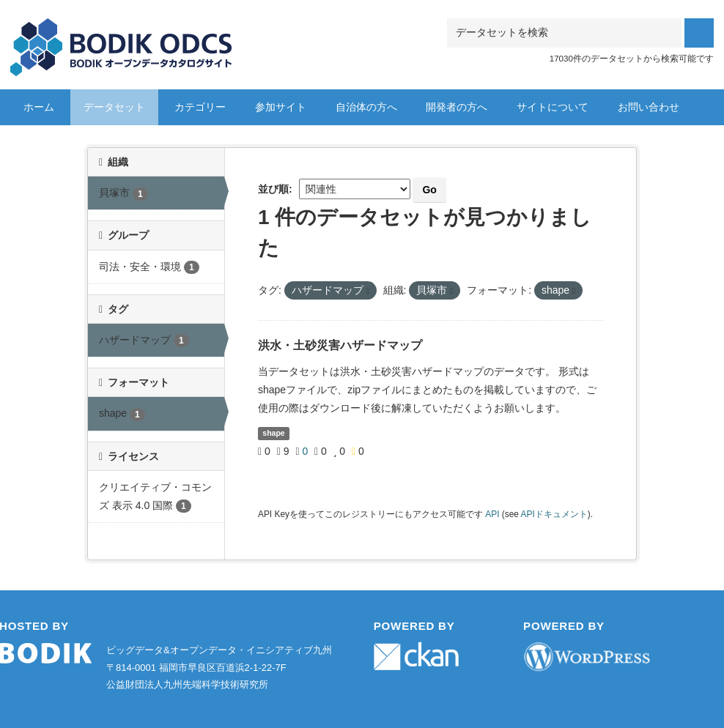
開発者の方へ (457, 107)
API (492, 514)
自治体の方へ (366, 107)
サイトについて (553, 107)
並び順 (273, 189)
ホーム (39, 107)
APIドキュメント (554, 514)
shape (273, 433)
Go (429, 190)
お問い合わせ (649, 107)
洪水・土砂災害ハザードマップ (340, 345)
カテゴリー (200, 107)
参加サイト (281, 107)
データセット (114, 107)
